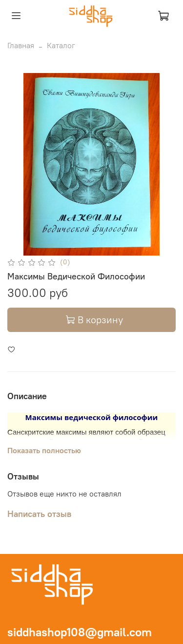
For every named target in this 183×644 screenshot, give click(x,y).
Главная (21, 45)
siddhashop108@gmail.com (80, 632)
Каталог (61, 45)
